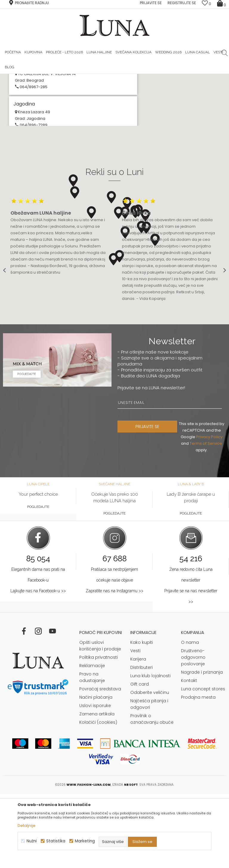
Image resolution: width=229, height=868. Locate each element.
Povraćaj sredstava (100, 763)
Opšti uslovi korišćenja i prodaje (100, 720)
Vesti (135, 725)
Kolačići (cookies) (98, 796)
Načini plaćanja (96, 771)
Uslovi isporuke (95, 779)
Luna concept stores (203, 763)
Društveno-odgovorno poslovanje (193, 731)
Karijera (138, 733)
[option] (77, 79)
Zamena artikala (97, 788)
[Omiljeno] (206, 4)
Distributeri (141, 741)
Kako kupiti (142, 716)
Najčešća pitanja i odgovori (149, 778)
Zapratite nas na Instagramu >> (114, 665)
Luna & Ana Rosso (151, 78)
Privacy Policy (209, 511)
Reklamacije (92, 740)
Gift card (140, 758)
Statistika (56, 841)
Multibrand (29, 123)
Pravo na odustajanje (92, 751)
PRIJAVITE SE (147, 500)
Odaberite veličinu (150, 766)
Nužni (32, 841)
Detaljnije (27, 826)
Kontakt (189, 754)
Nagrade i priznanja (202, 746)
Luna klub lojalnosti (150, 750)
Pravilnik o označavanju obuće (152, 793)
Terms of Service (206, 517)
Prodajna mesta (198, 771)
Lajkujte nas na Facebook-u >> (38, 665)
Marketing (85, 841)
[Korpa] (222, 3)
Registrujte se (182, 3)
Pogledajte (38, 581)
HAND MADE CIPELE (77, 78)
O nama (190, 716)
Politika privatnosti (99, 731)
